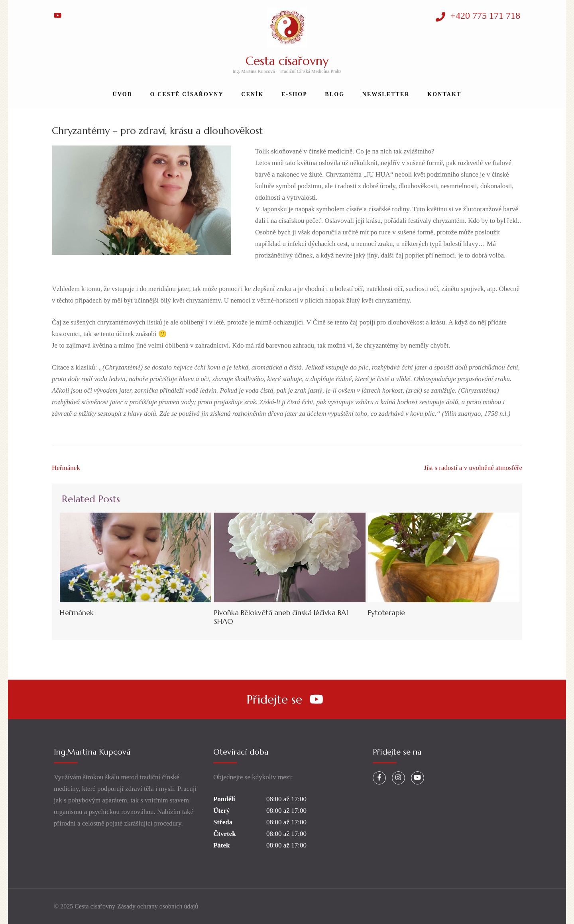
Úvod (123, 94)
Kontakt (444, 94)
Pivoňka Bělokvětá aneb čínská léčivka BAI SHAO (281, 617)
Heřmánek (66, 468)
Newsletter (386, 94)
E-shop (294, 94)
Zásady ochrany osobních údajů (158, 906)
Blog (335, 94)
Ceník (252, 94)
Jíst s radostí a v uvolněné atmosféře (473, 468)
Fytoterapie (386, 612)
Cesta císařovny (287, 61)
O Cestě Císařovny (187, 94)
